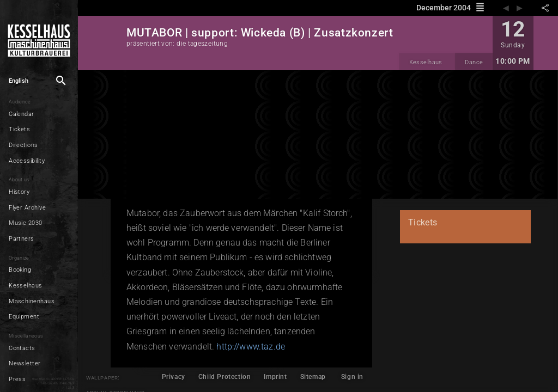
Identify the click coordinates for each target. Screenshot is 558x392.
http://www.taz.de (251, 347)
